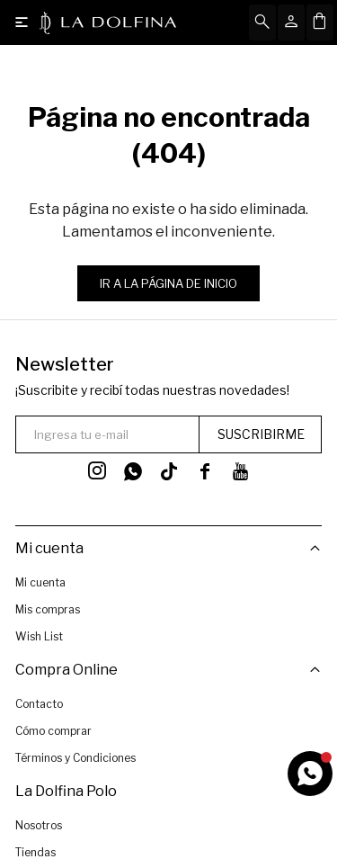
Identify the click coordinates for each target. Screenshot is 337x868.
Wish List (39, 636)
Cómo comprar (53, 730)
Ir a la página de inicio (168, 283)
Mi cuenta (40, 582)
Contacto (39, 703)
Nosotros (39, 824)
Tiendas (35, 851)
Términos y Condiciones (75, 757)
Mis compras (48, 609)
